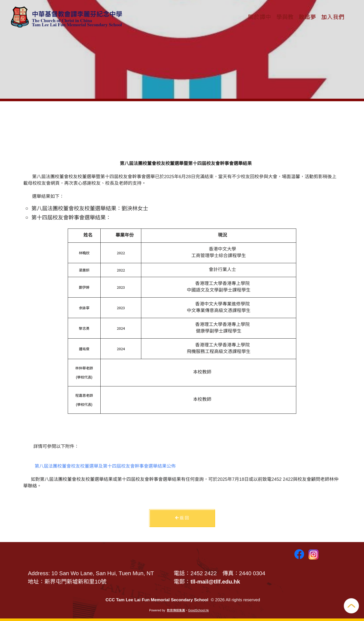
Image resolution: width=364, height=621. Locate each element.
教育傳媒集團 (176, 610)
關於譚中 (260, 16)
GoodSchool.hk (198, 610)
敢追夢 (308, 16)
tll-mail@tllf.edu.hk (215, 582)
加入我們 (333, 16)
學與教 (285, 16)
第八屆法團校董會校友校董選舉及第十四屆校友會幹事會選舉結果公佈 (105, 466)
